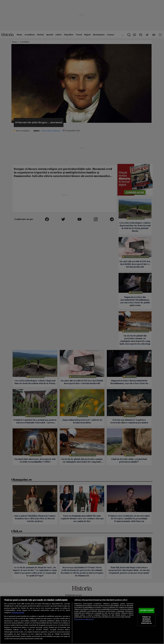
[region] (82, 620)
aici (21, 630)
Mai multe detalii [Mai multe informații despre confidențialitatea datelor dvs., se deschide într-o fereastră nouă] (18, 613)
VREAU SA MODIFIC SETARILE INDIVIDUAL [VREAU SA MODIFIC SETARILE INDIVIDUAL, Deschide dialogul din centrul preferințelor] (147, 620)
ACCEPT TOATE (147, 611)
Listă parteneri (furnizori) (84, 619)
